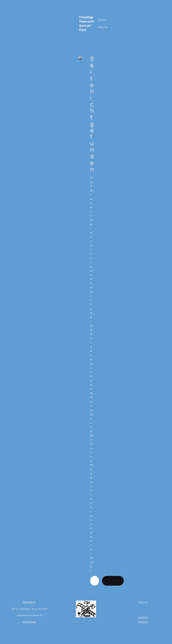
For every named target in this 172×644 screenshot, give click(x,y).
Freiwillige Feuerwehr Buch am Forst (87, 23)
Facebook (143, 617)
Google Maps (29, 622)
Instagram (143, 622)
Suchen (113, 581)
